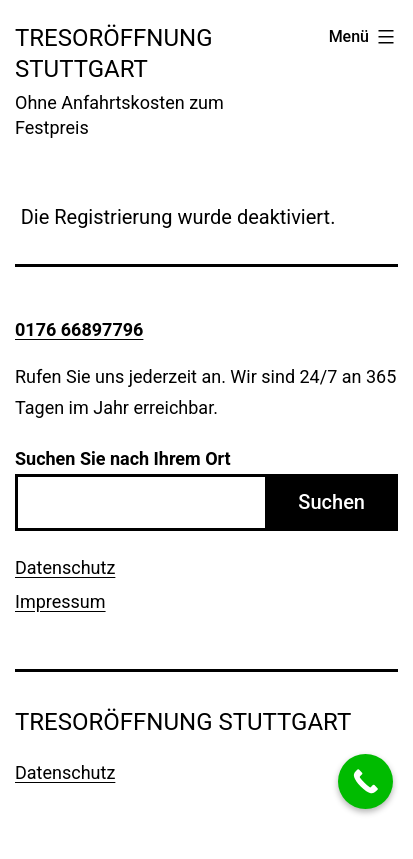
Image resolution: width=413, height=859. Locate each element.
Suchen (331, 502)
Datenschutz (65, 567)
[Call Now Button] (365, 781)
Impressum (60, 601)
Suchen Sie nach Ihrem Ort (123, 458)
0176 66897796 (79, 329)
